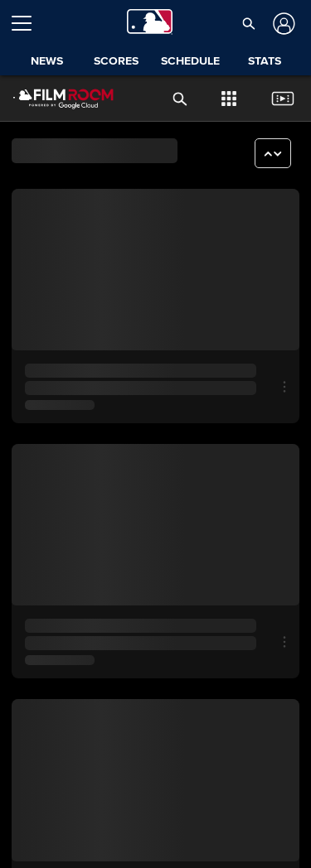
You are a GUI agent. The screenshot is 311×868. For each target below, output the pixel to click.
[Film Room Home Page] (50, 99)
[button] (248, 23)
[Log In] (282, 24)
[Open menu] (28, 23)
